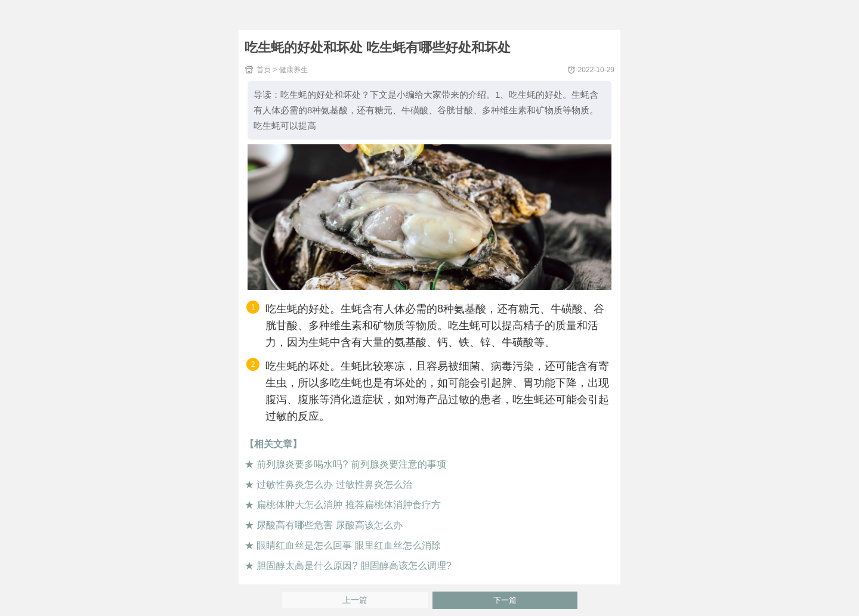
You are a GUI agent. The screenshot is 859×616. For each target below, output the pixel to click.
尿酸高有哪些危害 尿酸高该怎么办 (329, 525)
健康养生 (293, 70)
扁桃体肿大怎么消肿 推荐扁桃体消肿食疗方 (348, 505)
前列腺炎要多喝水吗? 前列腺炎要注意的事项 (351, 464)
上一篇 (355, 600)
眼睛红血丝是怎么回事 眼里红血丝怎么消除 (348, 545)
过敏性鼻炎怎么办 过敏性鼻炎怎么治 (334, 485)
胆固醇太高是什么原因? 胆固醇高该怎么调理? (354, 566)
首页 (264, 70)
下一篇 (505, 600)
